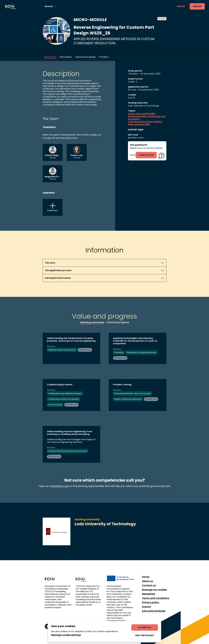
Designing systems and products (62, 350)
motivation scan (59, 486)
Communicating (55, 405)
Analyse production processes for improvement (67, 451)
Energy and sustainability (142, 114)
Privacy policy (151, 602)
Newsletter (149, 594)
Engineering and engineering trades (141, 352)
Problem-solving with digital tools (128, 399)
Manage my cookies (154, 590)
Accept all (145, 627)
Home (146, 577)
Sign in (181, 6)
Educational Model (154, 611)
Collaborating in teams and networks (63, 399)
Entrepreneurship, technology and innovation (147, 118)
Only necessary (145, 635)
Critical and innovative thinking (145, 122)
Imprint (146, 607)
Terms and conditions (156, 598)
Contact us (149, 585)
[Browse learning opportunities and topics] (50, 6)
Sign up (197, 6)
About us (147, 581)
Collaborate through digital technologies (65, 393)
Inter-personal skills (139, 124)
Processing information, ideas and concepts (132, 393)
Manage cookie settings (66, 635)
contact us (146, 155)
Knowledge (119, 352)
